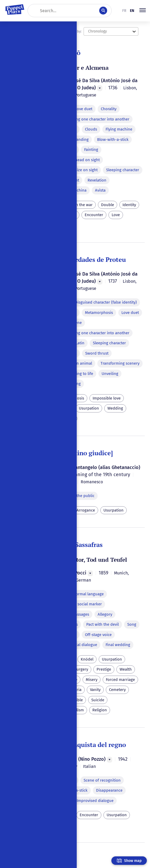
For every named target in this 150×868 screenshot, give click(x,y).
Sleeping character (123, 170)
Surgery (81, 669)
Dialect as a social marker (79, 604)
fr (124, 11)
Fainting (91, 150)
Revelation (97, 180)
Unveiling (110, 374)
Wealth (126, 669)
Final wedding (118, 645)
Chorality (109, 109)
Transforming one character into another (93, 119)
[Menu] (100, 88)
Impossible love (107, 398)
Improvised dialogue (95, 801)
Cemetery (117, 690)
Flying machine (119, 129)
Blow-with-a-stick (113, 140)
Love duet (84, 109)
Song (132, 624)
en (132, 11)
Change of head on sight (78, 160)
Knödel (87, 659)
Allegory (105, 614)
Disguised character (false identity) (106, 302)
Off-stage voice (98, 635)
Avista (100, 190)
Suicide (98, 700)
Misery (92, 680)
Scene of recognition (102, 780)
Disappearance (109, 790)
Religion (100, 710)
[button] (143, 11)
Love (116, 215)
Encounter (94, 215)
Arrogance (86, 510)
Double (108, 205)
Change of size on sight (77, 170)
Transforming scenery (120, 363)
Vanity (95, 690)
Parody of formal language (80, 594)
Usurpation (89, 408)
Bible (78, 700)
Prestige (104, 669)
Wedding (115, 408)
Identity (129, 205)
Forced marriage (120, 680)
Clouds (91, 129)
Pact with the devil (103, 624)
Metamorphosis (99, 313)
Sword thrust (97, 353)
